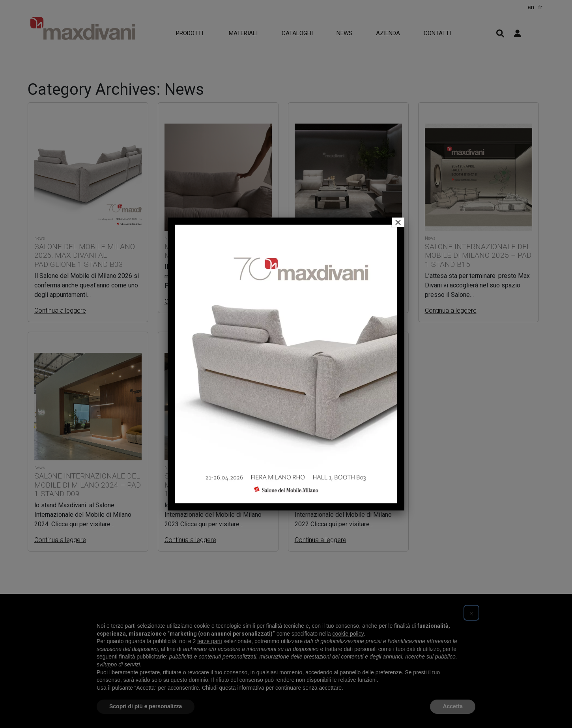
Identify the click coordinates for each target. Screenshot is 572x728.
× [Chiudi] (398, 222)
